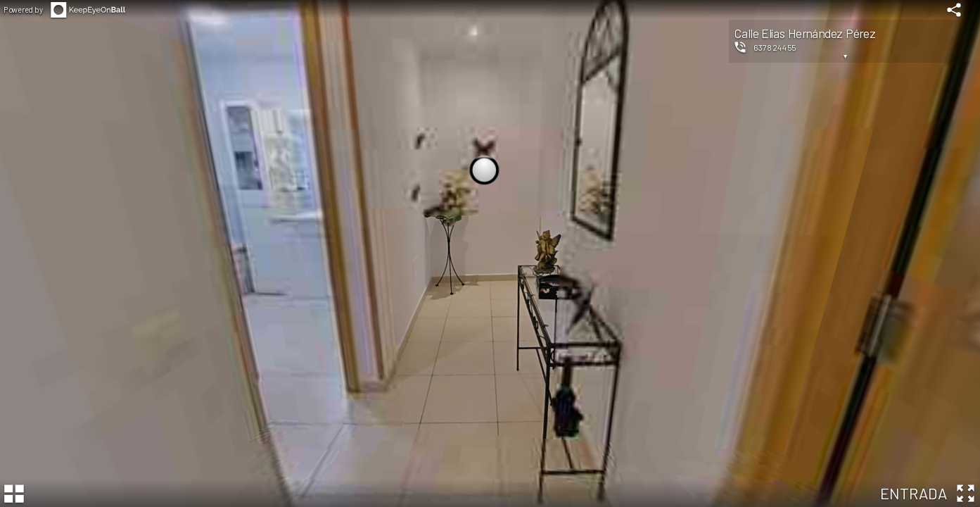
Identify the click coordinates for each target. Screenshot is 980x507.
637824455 (775, 47)
